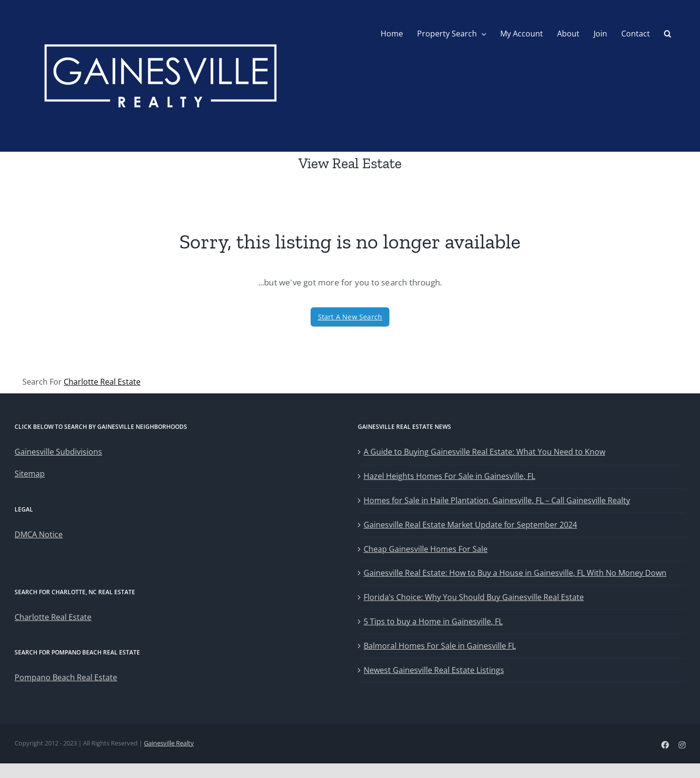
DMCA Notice (39, 534)
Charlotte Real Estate (102, 382)
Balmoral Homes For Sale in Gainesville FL (440, 646)
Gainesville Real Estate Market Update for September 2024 (470, 525)
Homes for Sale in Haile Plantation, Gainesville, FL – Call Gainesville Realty (497, 500)
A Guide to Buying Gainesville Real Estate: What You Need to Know (484, 452)
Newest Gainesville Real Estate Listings (434, 670)
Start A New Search (350, 317)
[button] (668, 34)
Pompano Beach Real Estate (66, 677)
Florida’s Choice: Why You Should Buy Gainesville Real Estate (474, 597)
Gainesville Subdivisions (58, 452)
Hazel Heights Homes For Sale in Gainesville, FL (449, 476)
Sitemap (30, 474)
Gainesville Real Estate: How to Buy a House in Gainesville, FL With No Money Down (515, 573)
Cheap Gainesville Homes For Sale (426, 549)
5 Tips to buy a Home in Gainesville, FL (433, 621)
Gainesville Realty (169, 743)
